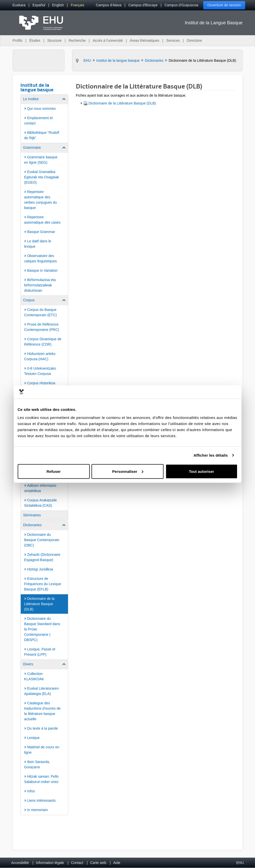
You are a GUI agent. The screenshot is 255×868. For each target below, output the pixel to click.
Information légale (50, 863)
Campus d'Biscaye (143, 5)
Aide (117, 863)
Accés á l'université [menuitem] (108, 40)
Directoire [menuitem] (194, 40)
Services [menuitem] (173, 40)
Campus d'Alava (109, 5)
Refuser (54, 471)
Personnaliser (128, 471)
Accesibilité (20, 863)
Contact (77, 863)
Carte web (98, 863)
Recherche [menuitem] (77, 40)
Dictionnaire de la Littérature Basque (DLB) (122, 103)
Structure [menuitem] (54, 40)
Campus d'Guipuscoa (181, 5)
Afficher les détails (211, 455)
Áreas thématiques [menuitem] (145, 40)
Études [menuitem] (35, 40)
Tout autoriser (201, 471)
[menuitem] (19, 5)
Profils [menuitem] (18, 40)
